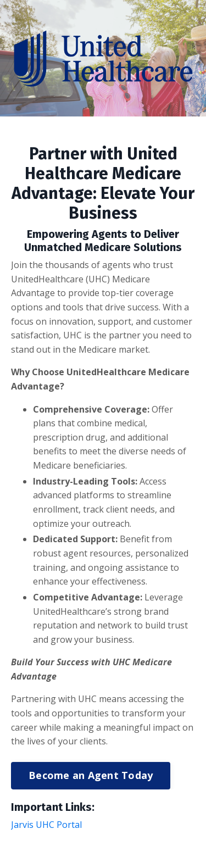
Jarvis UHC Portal (46, 825)
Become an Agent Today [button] (91, 775)
